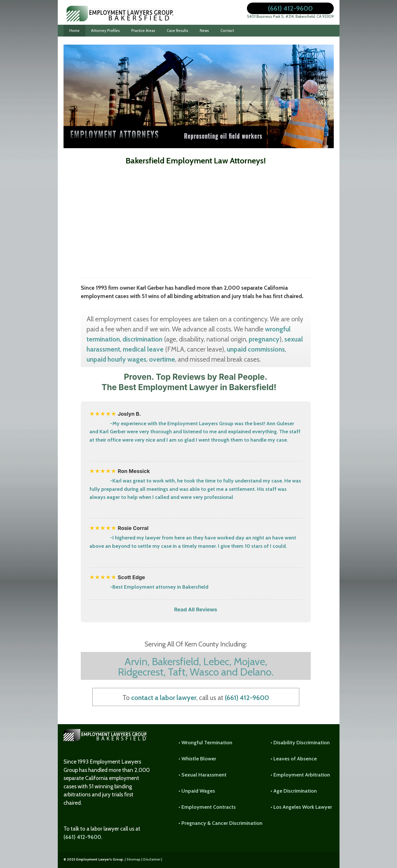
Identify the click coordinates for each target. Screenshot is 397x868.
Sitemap (134, 859)
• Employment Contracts (207, 807)
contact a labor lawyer (164, 698)
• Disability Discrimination (300, 743)
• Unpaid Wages (197, 791)
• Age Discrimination (294, 791)
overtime (162, 359)
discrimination (142, 339)
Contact (227, 30)
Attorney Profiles (106, 30)
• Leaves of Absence (294, 759)
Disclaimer (152, 859)
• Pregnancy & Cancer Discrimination (220, 823)
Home (74, 30)
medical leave (143, 349)
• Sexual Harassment (203, 775)
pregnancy (264, 339)
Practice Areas (143, 30)
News (204, 30)
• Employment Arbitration (300, 775)
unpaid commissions (256, 349)
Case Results (178, 30)
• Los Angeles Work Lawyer (301, 807)
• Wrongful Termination (205, 743)
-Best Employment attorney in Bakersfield (159, 587)
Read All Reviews (196, 609)
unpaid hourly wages (116, 359)
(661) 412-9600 (290, 8)
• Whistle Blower (197, 759)
